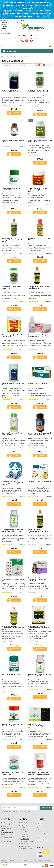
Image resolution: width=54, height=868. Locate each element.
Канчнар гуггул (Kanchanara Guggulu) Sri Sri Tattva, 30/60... (39, 773)
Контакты (4, 31)
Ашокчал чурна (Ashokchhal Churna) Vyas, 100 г (12, 336)
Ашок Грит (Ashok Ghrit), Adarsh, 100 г (39, 239)
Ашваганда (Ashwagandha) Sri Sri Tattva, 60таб (40, 141)
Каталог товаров (11, 51)
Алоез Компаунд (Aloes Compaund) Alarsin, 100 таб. (12, 91)
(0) (7, 105)
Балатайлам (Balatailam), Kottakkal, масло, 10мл (37, 336)
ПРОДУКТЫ (24, 836)
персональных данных (26, 811)
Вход (22, 21)
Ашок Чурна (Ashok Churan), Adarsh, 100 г (12, 287)
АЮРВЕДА (24, 823)
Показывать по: (24, 65)
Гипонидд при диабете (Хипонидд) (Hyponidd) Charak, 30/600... (13, 483)
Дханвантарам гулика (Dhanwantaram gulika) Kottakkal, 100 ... (13, 579)
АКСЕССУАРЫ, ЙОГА (27, 841)
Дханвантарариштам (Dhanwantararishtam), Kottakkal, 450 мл (13, 628)
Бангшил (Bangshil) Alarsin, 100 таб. (13, 384)
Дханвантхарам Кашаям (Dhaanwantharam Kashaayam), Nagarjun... (39, 628)
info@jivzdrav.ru (8, 841)
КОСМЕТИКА (24, 834)
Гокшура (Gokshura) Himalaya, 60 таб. (40, 482)
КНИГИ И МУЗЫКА (26, 846)
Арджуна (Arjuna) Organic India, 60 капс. (13, 141)
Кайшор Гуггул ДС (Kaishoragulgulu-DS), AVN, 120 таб (39, 726)
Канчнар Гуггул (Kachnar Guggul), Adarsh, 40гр (14, 773)
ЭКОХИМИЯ (24, 844)
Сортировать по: (8, 65)
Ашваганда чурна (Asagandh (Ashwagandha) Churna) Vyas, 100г (38, 190)
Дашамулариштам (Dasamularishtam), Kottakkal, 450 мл (40, 531)
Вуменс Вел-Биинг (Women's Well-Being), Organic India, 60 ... (40, 434)
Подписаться (46, 808)
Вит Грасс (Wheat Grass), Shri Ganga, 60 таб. (12, 434)
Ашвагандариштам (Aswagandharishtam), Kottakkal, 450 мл (13, 240)
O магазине (5, 21)
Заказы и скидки (4, 24)
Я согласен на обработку (18, 811)
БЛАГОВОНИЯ (25, 839)
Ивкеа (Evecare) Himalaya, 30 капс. (12, 675)
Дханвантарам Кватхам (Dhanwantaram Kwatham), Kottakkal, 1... (37, 579)
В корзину (16, 113)
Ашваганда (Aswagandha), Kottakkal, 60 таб (11, 189)
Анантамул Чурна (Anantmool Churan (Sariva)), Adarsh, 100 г (39, 91)
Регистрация (21, 23)
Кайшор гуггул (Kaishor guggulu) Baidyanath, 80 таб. (39, 675)
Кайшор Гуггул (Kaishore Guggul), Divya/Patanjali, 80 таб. (14, 725)
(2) (33, 155)
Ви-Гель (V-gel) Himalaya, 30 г (38, 383)
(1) (33, 302)
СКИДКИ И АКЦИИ (26, 849)
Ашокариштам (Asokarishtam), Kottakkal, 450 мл (39, 287)
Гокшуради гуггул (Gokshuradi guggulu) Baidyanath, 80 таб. (13, 530)
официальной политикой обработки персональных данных (44, 840)
